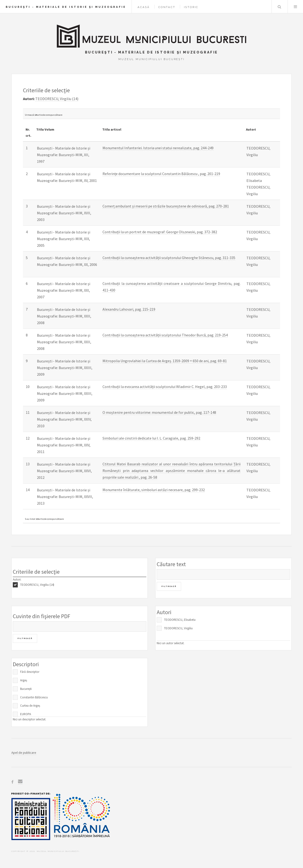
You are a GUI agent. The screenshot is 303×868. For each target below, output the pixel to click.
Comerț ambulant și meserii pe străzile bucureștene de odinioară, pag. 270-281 (166, 206)
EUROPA (26, 714)
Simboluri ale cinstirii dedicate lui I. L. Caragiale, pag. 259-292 (151, 438)
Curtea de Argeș (30, 706)
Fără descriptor (30, 672)
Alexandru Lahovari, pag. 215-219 (129, 309)
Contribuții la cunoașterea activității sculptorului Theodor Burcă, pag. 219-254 (165, 335)
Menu (295, 7)
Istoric (191, 7)
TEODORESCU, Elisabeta (180, 620)
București (26, 689)
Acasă (144, 7)
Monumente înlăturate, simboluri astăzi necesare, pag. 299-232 (154, 490)
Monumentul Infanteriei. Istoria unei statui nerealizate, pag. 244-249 (158, 148)
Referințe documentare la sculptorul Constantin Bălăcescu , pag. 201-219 (161, 174)
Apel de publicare (24, 753)
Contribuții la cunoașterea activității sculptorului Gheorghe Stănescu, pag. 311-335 (169, 258)
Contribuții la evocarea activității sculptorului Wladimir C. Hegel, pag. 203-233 (165, 387)
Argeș (24, 680)
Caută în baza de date (279, 7)
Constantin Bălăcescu (34, 697)
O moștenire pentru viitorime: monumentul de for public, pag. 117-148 (159, 412)
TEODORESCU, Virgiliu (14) (37, 585)
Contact (167, 7)
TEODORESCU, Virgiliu (178, 628)
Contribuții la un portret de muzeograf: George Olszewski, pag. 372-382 (160, 232)
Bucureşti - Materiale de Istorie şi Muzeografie (66, 7)
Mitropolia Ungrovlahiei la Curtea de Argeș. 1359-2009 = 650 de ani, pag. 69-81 (165, 361)
